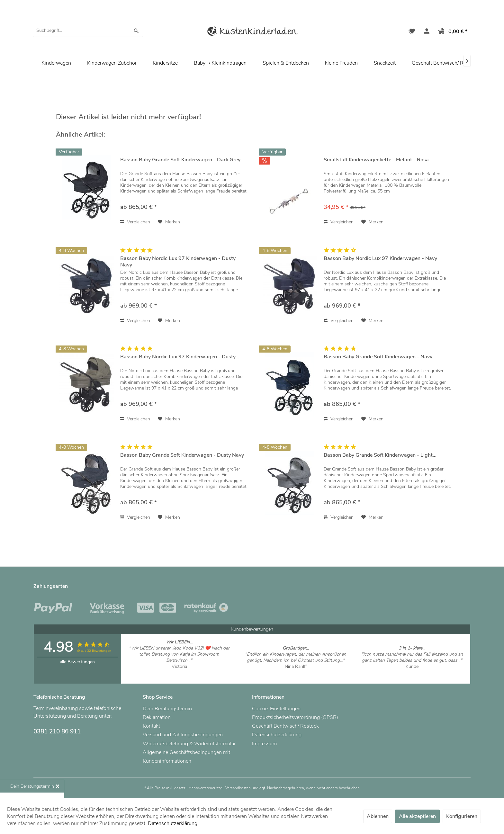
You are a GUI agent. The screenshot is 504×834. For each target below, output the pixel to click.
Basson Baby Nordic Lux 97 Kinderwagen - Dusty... (180, 357)
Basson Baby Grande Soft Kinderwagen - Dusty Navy (182, 455)
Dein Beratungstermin (167, 709)
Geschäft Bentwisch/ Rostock (445, 63)
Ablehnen (378, 816)
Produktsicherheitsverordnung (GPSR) (295, 717)
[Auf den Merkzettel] (169, 222)
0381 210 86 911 (57, 731)
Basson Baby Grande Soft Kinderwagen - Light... (380, 455)
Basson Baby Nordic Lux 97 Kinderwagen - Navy (380, 259)
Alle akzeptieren (417, 816)
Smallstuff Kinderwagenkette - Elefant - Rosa (376, 160)
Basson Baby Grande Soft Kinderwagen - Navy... (380, 357)
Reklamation (157, 717)
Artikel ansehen (179, 673)
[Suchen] (136, 31)
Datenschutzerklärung (277, 735)
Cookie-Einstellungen (276, 709)
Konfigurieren (462, 816)
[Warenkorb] (451, 32)
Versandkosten (238, 788)
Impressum (264, 744)
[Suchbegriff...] (88, 31)
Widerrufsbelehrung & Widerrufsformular (189, 744)
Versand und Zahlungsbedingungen (183, 735)
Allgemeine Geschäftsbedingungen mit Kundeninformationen (186, 757)
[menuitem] (88, 31)
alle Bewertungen (77, 662)
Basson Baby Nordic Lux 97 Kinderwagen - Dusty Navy (178, 262)
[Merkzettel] (412, 32)
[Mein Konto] (425, 32)
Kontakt (151, 726)
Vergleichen (135, 222)
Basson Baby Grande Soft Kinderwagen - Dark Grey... (182, 160)
